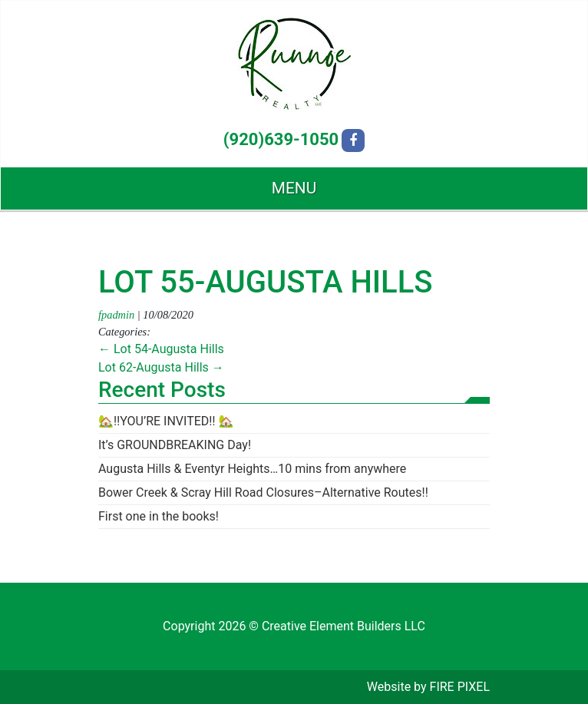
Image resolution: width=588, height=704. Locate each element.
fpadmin (116, 315)
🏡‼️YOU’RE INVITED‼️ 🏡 (166, 421)
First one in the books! (159, 516)
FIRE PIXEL (460, 687)
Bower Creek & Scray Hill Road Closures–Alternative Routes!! (263, 492)
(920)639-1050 (281, 139)
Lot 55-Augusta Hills (266, 282)
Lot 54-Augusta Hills (161, 349)
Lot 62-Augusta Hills (161, 367)
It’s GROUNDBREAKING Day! (175, 445)
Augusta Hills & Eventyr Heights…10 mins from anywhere (252, 469)
